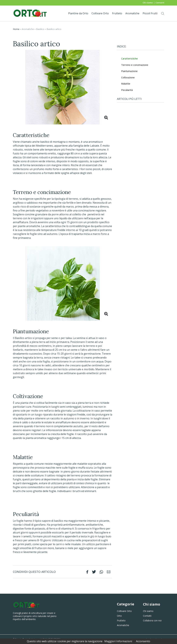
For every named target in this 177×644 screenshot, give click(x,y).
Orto (119, 616)
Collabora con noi (152, 620)
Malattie (126, 84)
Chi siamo (148, 3)
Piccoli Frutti (150, 13)
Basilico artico (54, 29)
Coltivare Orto (100, 13)
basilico (40, 29)
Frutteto (117, 13)
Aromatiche (132, 13)
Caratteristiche (129, 58)
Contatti (160, 3)
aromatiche (28, 29)
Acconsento (143, 641)
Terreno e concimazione (135, 65)
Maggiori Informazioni (118, 641)
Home (16, 29)
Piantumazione (129, 71)
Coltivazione (128, 77)
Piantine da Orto (78, 13)
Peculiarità (127, 90)
